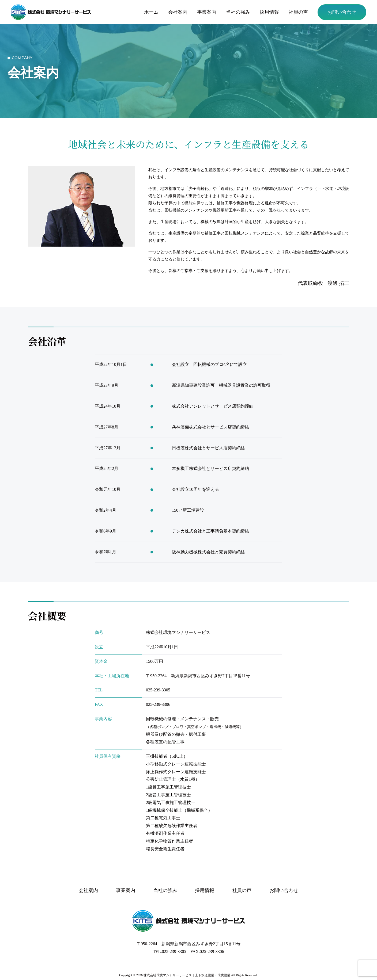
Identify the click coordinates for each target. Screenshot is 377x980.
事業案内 (207, 12)
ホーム (151, 12)
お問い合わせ (342, 12)
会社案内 (178, 12)
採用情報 (269, 12)
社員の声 (298, 12)
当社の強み (238, 12)
